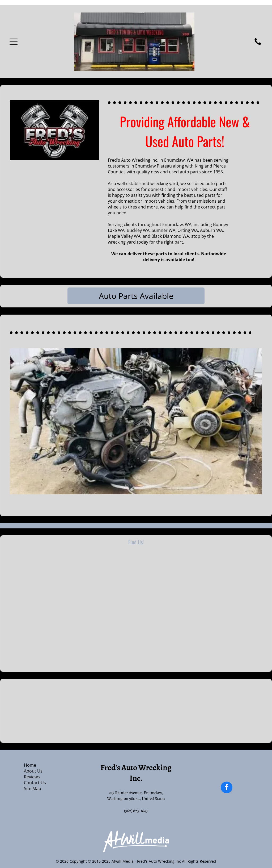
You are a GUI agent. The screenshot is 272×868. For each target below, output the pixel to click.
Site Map (33, 788)
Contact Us (35, 783)
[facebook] (227, 788)
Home (30, 765)
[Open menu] (14, 42)
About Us (33, 771)
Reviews (32, 777)
